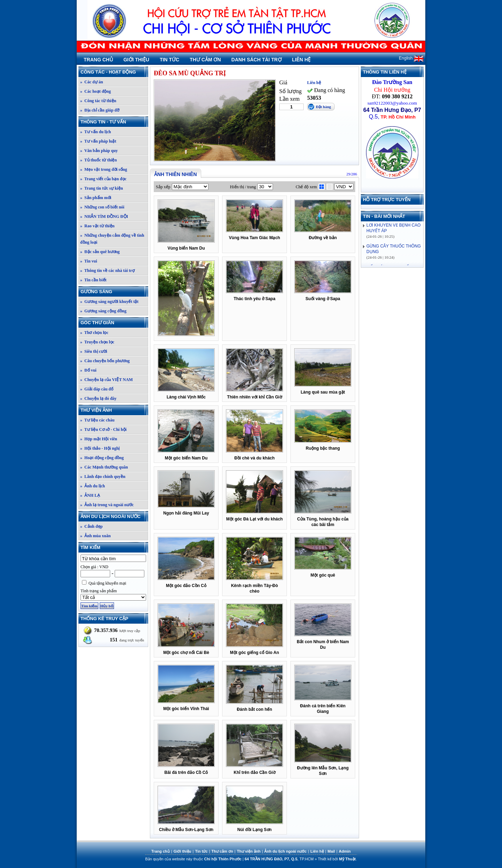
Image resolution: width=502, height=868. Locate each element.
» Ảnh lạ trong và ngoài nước (107, 505)
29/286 (352, 174)
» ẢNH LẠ (90, 495)
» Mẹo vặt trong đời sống (104, 169)
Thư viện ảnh (114, 410)
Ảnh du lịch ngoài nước (114, 516)
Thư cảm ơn (205, 60)
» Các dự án (92, 82)
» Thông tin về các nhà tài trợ (107, 271)
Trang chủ (98, 60)
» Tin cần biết (93, 280)
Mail (331, 851)
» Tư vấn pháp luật (98, 141)
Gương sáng (114, 292)
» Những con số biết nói (102, 207)
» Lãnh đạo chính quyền (103, 477)
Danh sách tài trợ (257, 60)
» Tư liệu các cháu (97, 420)
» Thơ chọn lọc (94, 333)
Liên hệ (302, 60)
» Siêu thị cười (94, 351)
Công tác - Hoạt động (114, 72)
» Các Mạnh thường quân (104, 467)
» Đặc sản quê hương (100, 252)
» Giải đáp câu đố (97, 389)
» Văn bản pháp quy (99, 151)
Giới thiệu (136, 60)
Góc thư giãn (114, 323)
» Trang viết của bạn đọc (103, 179)
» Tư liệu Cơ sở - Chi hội (103, 429)
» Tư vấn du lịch (96, 132)
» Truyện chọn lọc (97, 342)
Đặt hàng (324, 107)
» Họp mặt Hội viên (99, 439)
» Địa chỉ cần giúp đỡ (100, 110)
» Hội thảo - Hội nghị (100, 448)
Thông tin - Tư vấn (114, 122)
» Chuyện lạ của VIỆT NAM (107, 380)
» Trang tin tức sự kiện (102, 188)
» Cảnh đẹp (91, 526)
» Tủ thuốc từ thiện (98, 160)
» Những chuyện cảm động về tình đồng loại (112, 239)
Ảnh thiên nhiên (176, 174)
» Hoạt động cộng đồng (102, 458)
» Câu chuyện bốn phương (105, 361)
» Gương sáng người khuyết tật (109, 302)
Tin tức (169, 60)
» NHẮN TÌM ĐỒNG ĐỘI (104, 216)
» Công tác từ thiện (98, 101)
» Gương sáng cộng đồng (103, 311)
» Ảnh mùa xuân (95, 536)
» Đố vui (88, 370)
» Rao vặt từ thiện (97, 226)
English (411, 58)
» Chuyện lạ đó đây (98, 398)
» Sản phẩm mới (96, 198)
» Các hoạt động (96, 91)
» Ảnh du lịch (93, 486)
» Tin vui (89, 261)
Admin (345, 851)
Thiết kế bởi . (337, 859)
